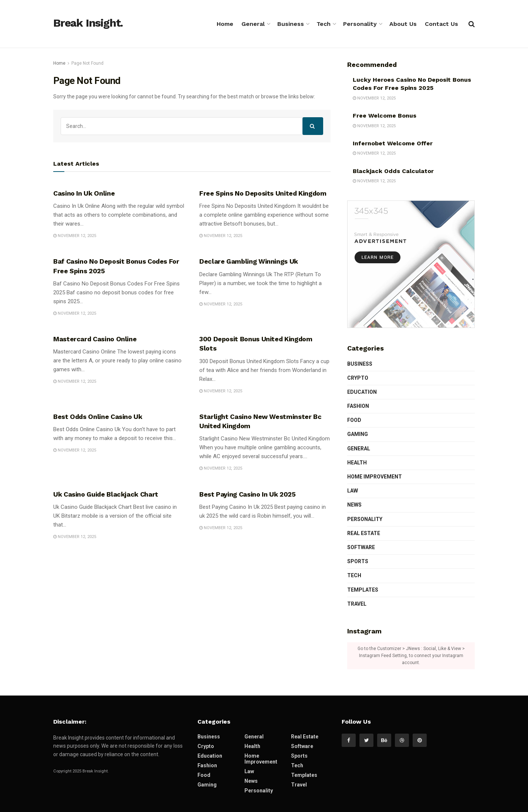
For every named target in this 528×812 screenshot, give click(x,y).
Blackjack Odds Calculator (393, 171)
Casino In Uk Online (84, 193)
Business (291, 24)
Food (354, 420)
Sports (358, 561)
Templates (363, 590)
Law (353, 491)
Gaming (358, 434)
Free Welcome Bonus (385, 116)
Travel (357, 604)
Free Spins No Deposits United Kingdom (263, 193)
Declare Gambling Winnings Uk (249, 261)
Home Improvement (375, 477)
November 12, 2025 (75, 236)
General (253, 24)
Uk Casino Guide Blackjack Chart (106, 494)
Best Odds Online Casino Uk (98, 417)
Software (361, 547)
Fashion (358, 406)
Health (357, 463)
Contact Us (441, 24)
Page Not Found (87, 63)
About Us (403, 24)
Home (225, 24)
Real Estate (364, 533)
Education (362, 392)
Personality (360, 24)
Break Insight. (88, 23)
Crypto (358, 378)
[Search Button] (313, 126)
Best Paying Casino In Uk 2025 (248, 494)
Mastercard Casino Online (95, 339)
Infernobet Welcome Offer (393, 143)
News (354, 505)
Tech (324, 24)
